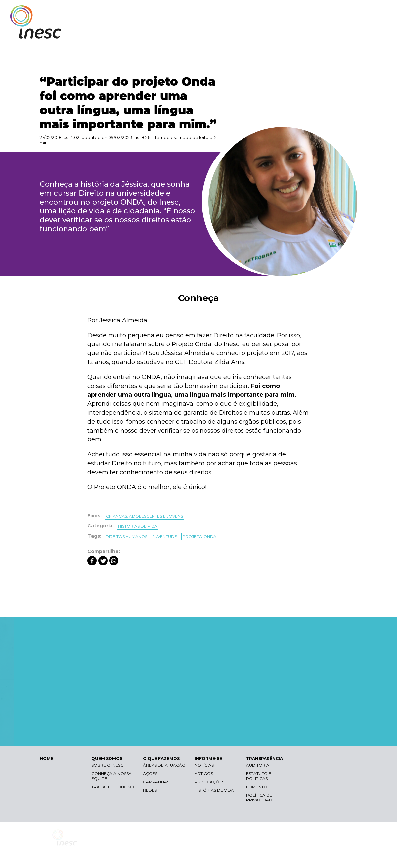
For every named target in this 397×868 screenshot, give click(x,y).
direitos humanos (126, 537)
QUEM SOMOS (218, 32)
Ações (150, 774)
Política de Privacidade (261, 798)
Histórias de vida (138, 526)
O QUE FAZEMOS (266, 32)
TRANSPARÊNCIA (358, 32)
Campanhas (156, 782)
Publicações (209, 782)
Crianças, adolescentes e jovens (144, 516)
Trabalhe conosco (114, 787)
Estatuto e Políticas (259, 776)
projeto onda (199, 537)
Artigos (204, 774)
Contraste (304, 12)
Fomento (257, 787)
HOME (46, 759)
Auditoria (258, 765)
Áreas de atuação (164, 765)
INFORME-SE (312, 32)
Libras (272, 12)
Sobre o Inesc (107, 765)
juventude (165, 537)
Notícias (204, 765)
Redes (150, 790)
